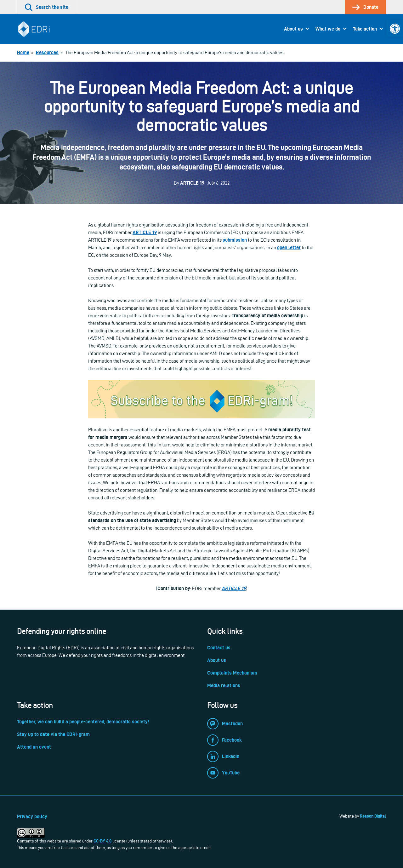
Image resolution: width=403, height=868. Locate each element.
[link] (395, 29)
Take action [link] (365, 29)
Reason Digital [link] (373, 816)
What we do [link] (328, 29)
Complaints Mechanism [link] (232, 673)
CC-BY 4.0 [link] (102, 841)
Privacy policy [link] (32, 816)
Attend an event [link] (34, 747)
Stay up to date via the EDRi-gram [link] (53, 734)
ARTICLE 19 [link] (234, 588)
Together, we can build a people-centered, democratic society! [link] (83, 722)
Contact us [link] (219, 648)
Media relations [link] (224, 685)
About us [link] (293, 29)
